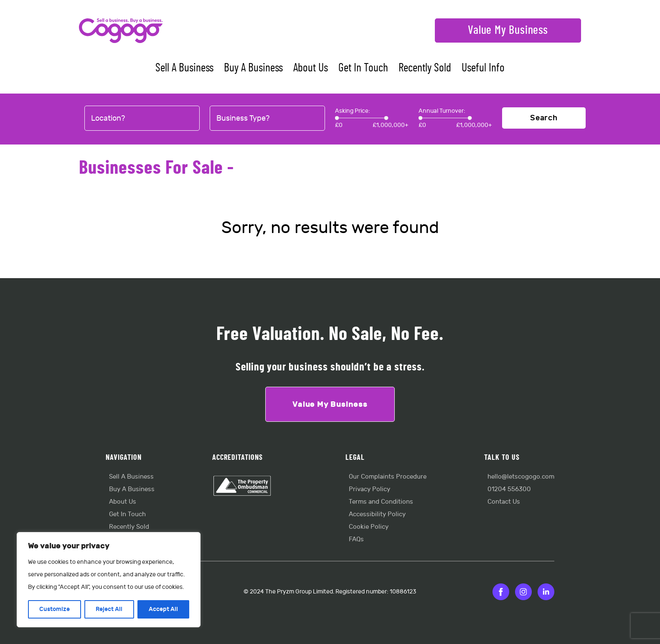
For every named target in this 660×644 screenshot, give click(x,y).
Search (544, 118)
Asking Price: (353, 111)
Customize (55, 609)
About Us (311, 68)
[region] (109, 580)
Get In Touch (363, 68)
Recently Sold (425, 68)
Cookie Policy (369, 527)
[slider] (337, 118)
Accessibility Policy (377, 514)
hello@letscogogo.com (521, 477)
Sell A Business (184, 68)
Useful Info (483, 68)
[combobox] (142, 119)
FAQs (356, 539)
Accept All (163, 609)
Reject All (109, 609)
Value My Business (508, 30)
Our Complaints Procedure (388, 477)
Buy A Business (253, 68)
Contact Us (504, 502)
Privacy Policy (369, 489)
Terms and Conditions (381, 502)
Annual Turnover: (442, 111)
